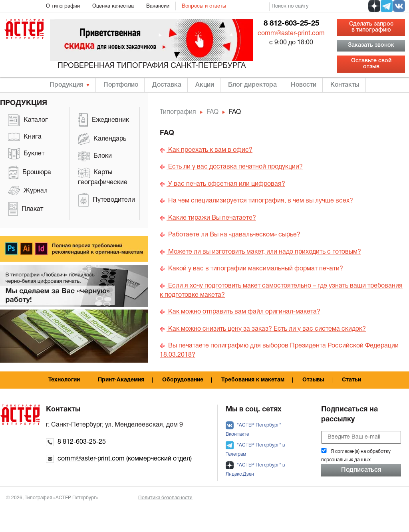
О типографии (63, 6)
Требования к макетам (253, 380)
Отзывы (313, 380)
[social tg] (387, 6)
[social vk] (399, 6)
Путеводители (106, 200)
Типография (178, 112)
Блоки (95, 156)
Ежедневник (103, 120)
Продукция (67, 85)
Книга (25, 137)
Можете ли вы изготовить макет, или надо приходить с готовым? (260, 252)
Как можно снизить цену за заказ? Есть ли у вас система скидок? (263, 329)
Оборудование (183, 380)
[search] (305, 7)
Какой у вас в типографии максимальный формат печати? (251, 269)
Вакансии (158, 6)
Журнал (28, 191)
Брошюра (30, 172)
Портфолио (121, 85)
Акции (205, 85)
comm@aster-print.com (291, 34)
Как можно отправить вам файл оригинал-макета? (240, 312)
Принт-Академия (121, 380)
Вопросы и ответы (204, 6)
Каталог (28, 120)
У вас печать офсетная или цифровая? (222, 184)
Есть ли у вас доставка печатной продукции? (231, 167)
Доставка (167, 85)
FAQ (212, 112)
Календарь (102, 139)
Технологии (64, 380)
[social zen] (374, 6)
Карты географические (103, 176)
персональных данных (346, 460)
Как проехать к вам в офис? (206, 150)
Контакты (345, 85)
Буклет (26, 154)
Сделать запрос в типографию (371, 27)
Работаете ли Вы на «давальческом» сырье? (230, 235)
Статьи (351, 380)
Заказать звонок (371, 45)
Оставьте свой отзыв (371, 64)
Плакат (26, 209)
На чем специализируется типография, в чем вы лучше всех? (256, 201)
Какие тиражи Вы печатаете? (208, 218)
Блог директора (252, 85)
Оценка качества (113, 6)
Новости (304, 85)
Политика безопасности (165, 498)
